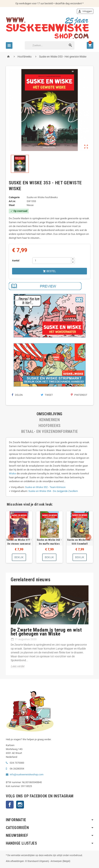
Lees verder (18, 666)
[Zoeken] (49, 45)
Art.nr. (12, 201)
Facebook (10, 805)
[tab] (50, 414)
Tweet (47, 395)
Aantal (16, 260)
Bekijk (19, 557)
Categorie (14, 197)
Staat (12, 205)
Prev (11, 537)
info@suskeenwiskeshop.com (27, 774)
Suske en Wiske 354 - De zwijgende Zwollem (53, 491)
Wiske (12, 473)
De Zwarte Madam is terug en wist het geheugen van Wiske (46, 632)
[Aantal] (52, 261)
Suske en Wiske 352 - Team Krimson (45, 487)
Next (88, 537)
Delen (17, 395)
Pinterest (79, 395)
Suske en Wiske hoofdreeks (42, 197)
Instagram (20, 805)
